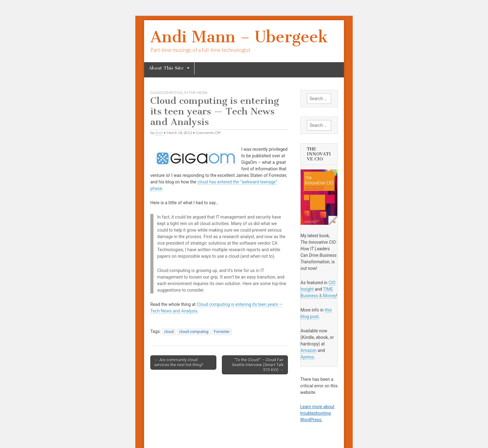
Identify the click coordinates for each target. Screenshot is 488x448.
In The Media (196, 92)
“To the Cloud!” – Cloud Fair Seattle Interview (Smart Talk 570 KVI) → (258, 365)
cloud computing (167, 92)
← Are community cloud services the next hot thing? (179, 362)
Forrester (222, 332)
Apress (307, 357)
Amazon (309, 350)
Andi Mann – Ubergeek (239, 37)
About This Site (166, 68)
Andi (159, 133)
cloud (169, 332)
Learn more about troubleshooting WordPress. (317, 413)
